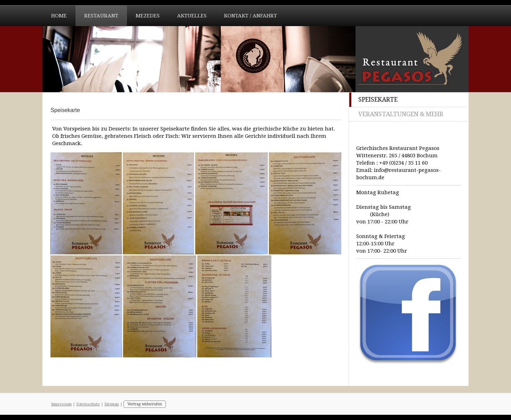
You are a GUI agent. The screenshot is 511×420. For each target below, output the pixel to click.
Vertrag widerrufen (145, 404)
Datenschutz (88, 404)
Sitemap (112, 404)
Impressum (61, 404)
